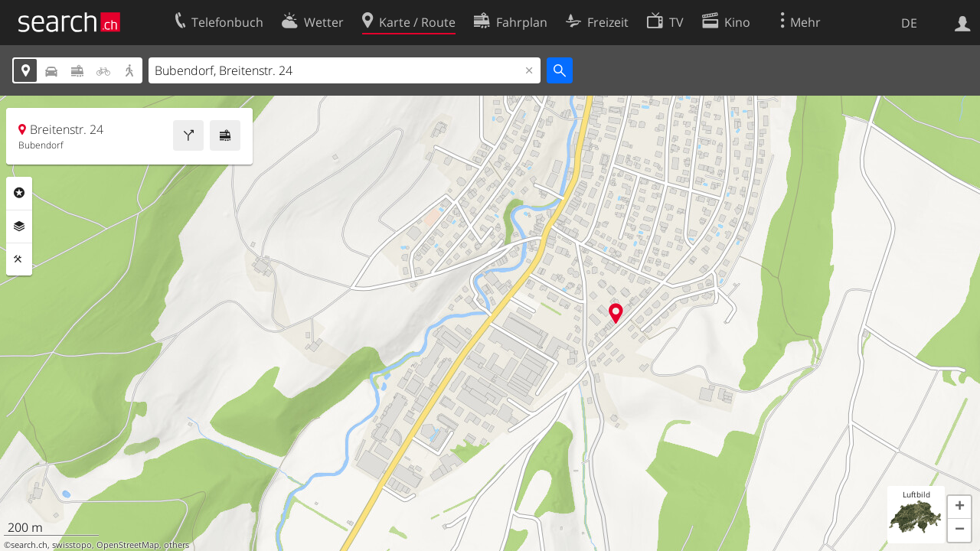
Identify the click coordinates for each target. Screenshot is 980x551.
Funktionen (19, 259)
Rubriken (19, 193)
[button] (959, 507)
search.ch (29, 545)
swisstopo (72, 545)
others (176, 545)
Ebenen (19, 227)
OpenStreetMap (128, 545)
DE (909, 23)
